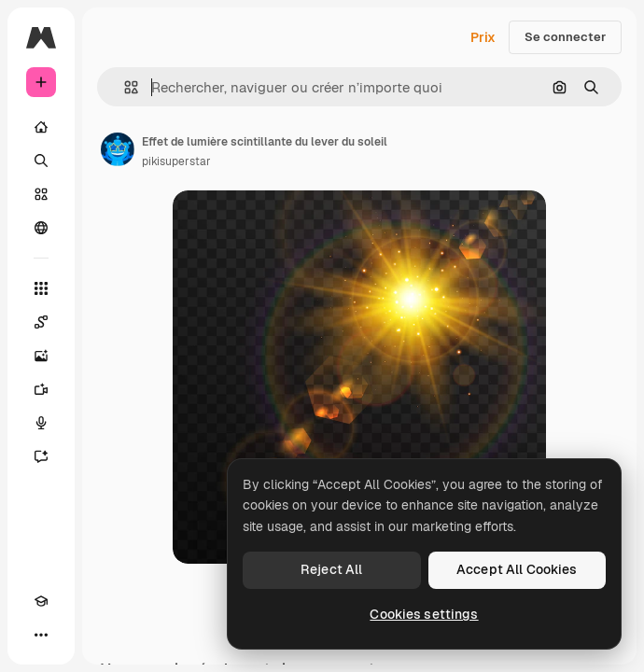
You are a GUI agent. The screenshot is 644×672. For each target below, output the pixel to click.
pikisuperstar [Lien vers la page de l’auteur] (176, 161)
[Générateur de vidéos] (41, 389)
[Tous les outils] (41, 288)
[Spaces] (41, 322)
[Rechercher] (41, 161)
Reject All (331, 569)
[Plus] (41, 635)
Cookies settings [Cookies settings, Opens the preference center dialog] (424, 614)
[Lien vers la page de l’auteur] (118, 149)
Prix (483, 37)
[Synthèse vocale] (41, 423)
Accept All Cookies (517, 569)
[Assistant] (41, 456)
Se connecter (565, 37)
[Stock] (41, 194)
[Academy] (41, 601)
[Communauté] (41, 228)
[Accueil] (41, 127)
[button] (124, 87)
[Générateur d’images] (41, 356)
